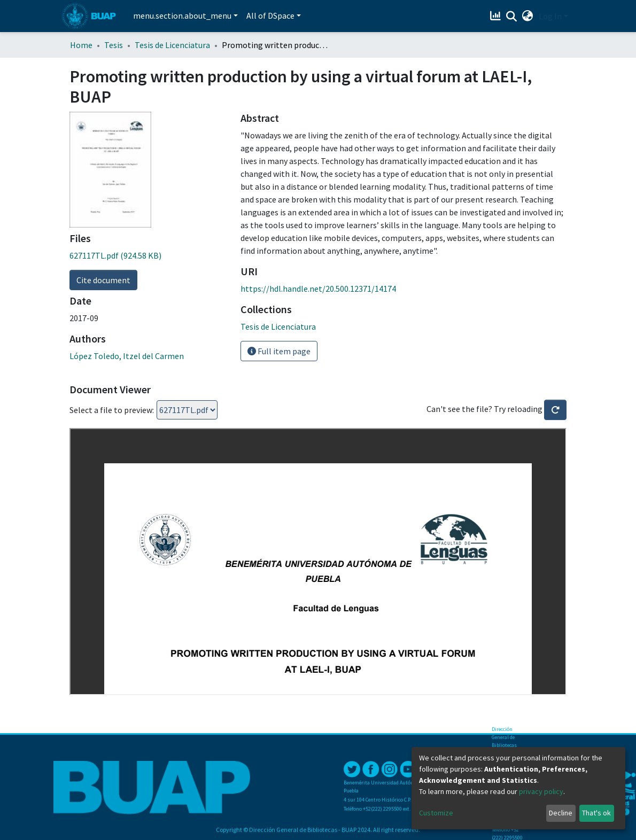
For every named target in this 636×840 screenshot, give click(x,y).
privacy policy (541, 791)
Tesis (114, 45)
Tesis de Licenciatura (172, 45)
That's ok (596, 813)
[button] (528, 16)
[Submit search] (512, 17)
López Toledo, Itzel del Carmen (127, 356)
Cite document (103, 280)
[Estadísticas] (497, 16)
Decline (561, 813)
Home (81, 45)
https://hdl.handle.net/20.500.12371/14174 (318, 289)
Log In (550, 16)
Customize (436, 813)
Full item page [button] (279, 351)
